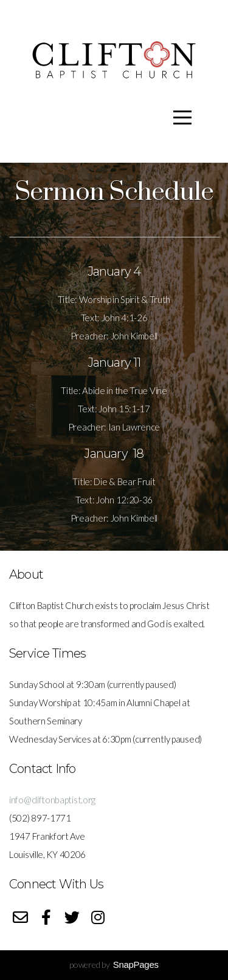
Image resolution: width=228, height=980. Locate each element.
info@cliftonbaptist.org (52, 800)
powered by (114, 965)
